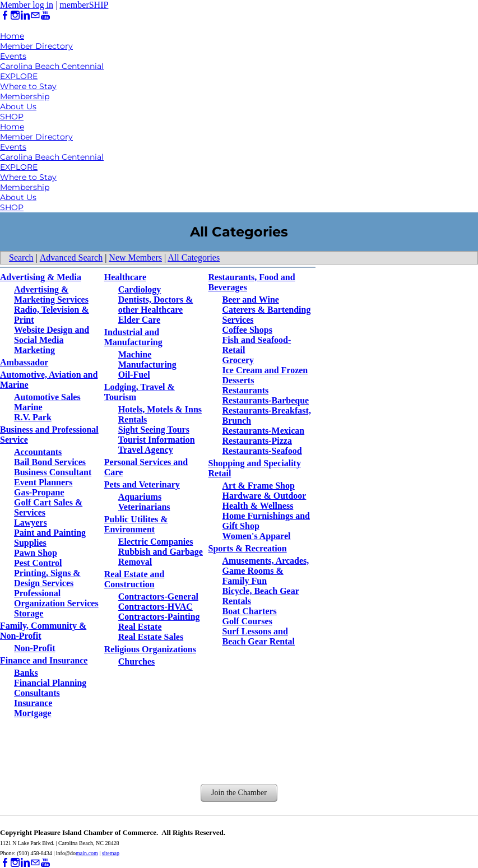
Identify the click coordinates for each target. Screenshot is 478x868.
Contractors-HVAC (156, 607)
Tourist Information (157, 440)
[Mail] (35, 15)
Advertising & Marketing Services (51, 294)
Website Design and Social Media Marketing (52, 340)
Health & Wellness (258, 506)
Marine (28, 407)
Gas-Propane (39, 492)
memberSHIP (84, 5)
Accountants (38, 452)
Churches (137, 662)
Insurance (33, 703)
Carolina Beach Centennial (52, 66)
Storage (29, 613)
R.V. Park (33, 417)
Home (12, 36)
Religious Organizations (150, 649)
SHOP (12, 117)
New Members (135, 257)
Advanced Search (71, 257)
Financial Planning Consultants (50, 688)
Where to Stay (28, 86)
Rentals (133, 419)
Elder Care (139, 320)
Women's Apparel (257, 536)
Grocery (238, 360)
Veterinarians (144, 507)
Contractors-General (158, 597)
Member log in (27, 5)
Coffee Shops (247, 330)
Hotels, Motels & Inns (160, 409)
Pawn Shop (36, 553)
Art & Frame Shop (259, 486)
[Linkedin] (25, 15)
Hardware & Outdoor (264, 496)
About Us (18, 106)
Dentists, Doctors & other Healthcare (156, 305)
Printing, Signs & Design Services (47, 578)
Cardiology (140, 289)
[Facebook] (5, 15)
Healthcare (125, 277)
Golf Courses (247, 621)
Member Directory (36, 46)
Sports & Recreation (248, 548)
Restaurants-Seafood (262, 451)
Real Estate (140, 627)
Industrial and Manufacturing (133, 337)
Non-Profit (34, 648)
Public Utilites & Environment (136, 524)
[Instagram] (15, 15)
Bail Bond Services (50, 462)
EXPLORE (19, 76)
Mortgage (33, 713)
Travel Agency (146, 450)
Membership (25, 96)
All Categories (194, 257)
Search (21, 257)
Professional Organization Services (56, 598)
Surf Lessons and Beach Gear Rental (259, 636)
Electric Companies (156, 542)
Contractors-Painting (159, 617)
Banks (26, 673)
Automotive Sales (47, 397)
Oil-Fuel (134, 375)
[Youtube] (45, 15)
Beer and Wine (251, 300)
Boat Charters (250, 611)
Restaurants (246, 390)
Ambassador (24, 362)
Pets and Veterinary (142, 484)
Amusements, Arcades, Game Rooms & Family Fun (266, 571)
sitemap (111, 853)
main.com (87, 853)
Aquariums (140, 497)
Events (13, 56)
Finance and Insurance (44, 660)
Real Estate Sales (151, 637)
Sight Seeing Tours (154, 430)
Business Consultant (53, 472)
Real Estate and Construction (134, 579)
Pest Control (38, 563)
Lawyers (31, 523)
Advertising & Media (41, 277)
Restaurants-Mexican (264, 431)
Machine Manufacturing (147, 359)
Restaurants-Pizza (257, 441)
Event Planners (43, 482)
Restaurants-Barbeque (266, 400)
